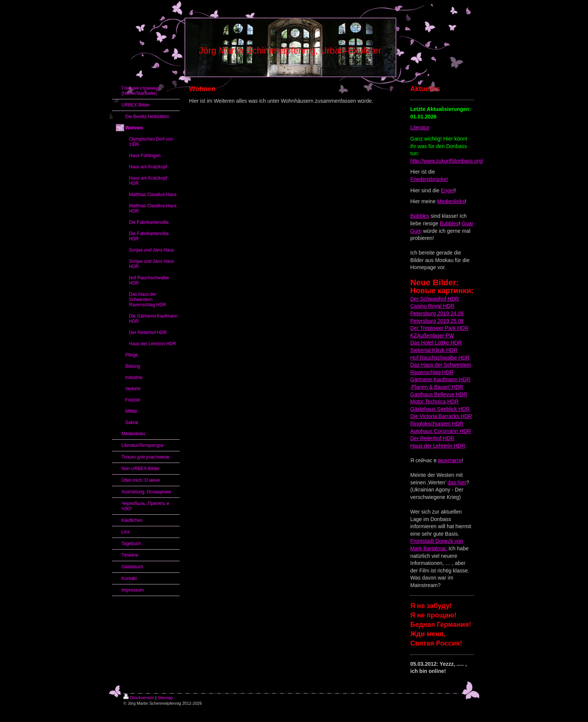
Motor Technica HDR (434, 401)
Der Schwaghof (428, 299)
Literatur (420, 127)
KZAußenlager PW (432, 336)
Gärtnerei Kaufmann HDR (440, 379)
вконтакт (448, 460)
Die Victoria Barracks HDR (441, 416)
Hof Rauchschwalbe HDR (440, 358)
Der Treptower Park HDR (439, 328)
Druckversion (139, 698)
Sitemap (165, 698)
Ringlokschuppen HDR (437, 424)
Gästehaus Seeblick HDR (440, 409)
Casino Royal (426, 306)
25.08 (457, 321)
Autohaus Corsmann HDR (441, 431)
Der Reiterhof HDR (432, 438)
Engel (448, 190)
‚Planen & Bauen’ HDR (437, 387)
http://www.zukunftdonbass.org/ (447, 161)
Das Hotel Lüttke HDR (436, 343)
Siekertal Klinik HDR (434, 350)
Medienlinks (451, 201)
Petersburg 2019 (430, 321)
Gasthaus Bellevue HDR (439, 394)
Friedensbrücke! (429, 179)
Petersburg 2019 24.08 (437, 313)
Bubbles (420, 216)
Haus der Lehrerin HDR (438, 446)
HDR (453, 299)
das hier (457, 482)
